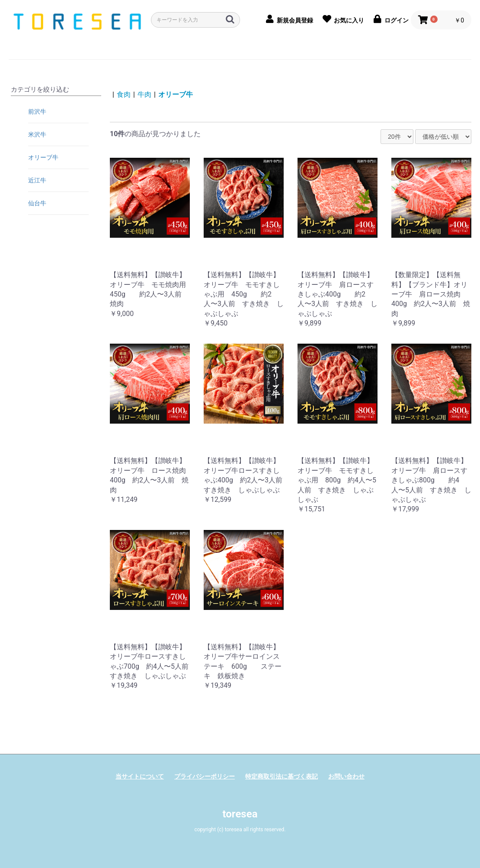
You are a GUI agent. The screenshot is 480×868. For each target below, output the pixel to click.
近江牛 (37, 180)
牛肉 (144, 94)
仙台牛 (37, 203)
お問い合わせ (346, 776)
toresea (240, 814)
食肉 (124, 94)
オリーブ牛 (43, 157)
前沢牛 (37, 112)
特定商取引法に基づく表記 (282, 776)
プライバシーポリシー (205, 776)
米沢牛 (37, 134)
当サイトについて (140, 776)
